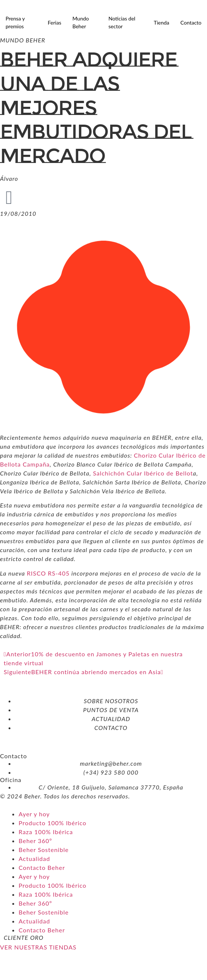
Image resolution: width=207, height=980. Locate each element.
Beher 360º (35, 841)
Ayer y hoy (34, 814)
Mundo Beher (80, 22)
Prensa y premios (15, 22)
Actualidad (34, 859)
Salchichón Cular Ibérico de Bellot (143, 473)
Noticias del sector (122, 22)
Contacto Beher (42, 867)
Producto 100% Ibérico (52, 823)
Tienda (162, 23)
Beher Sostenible (44, 850)
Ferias (54, 23)
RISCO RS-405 (48, 573)
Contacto (191, 23)
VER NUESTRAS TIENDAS (38, 947)
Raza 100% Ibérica (46, 832)
